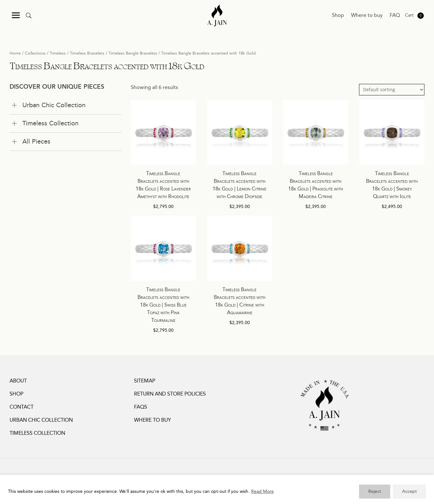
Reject (375, 492)
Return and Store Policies (170, 394)
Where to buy (367, 16)
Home (15, 53)
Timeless (58, 53)
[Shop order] (392, 90)
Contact (22, 407)
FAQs (141, 407)
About (18, 381)
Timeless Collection (37, 433)
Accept (409, 492)
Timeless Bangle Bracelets (133, 53)
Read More (262, 492)
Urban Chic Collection (41, 420)
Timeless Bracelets (87, 53)
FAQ (395, 16)
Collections (35, 53)
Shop (338, 16)
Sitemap (145, 381)
